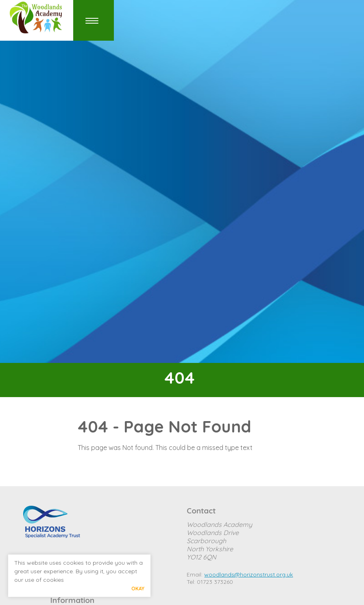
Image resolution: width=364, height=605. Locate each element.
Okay (138, 589)
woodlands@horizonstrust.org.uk (248, 574)
